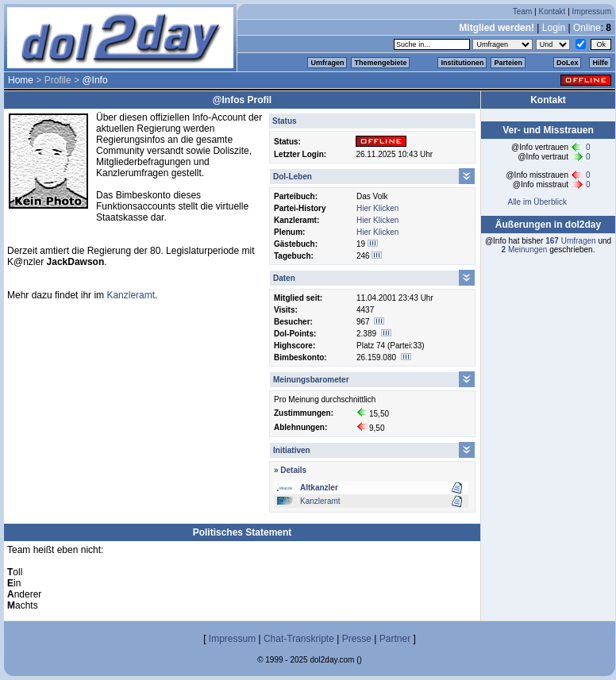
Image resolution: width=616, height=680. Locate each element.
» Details (290, 470)
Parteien (508, 63)
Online (587, 28)
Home (21, 80)
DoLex (568, 63)
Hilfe (600, 63)
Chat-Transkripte (299, 639)
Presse (357, 639)
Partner (395, 639)
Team (522, 12)
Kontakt (552, 12)
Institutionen (462, 63)
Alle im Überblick (537, 202)
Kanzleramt (320, 501)
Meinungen (525, 250)
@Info (94, 80)
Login (554, 28)
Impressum (592, 12)
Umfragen (327, 63)
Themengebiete (380, 63)
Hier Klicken (377, 208)
